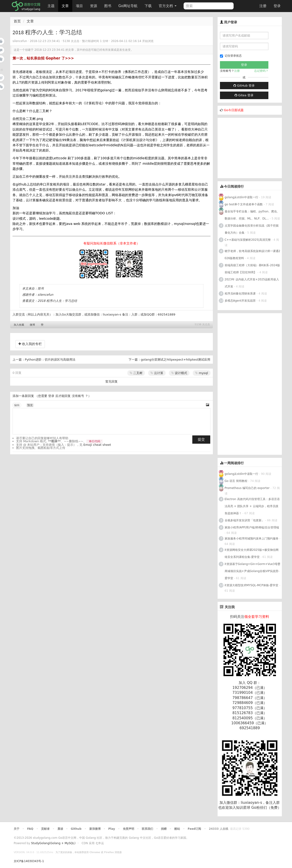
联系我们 (147, 829)
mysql (202, 373)
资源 (94, 6)
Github (76, 829)
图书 (108, 6)
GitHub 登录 (244, 86)
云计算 (157, 373)
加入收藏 (19, 325)
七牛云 (100, 843)
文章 (65, 6)
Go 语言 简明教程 (236, 481)
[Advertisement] (253, 147)
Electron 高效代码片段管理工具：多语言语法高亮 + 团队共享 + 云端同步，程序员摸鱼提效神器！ (252, 506)
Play (112, 829)
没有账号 (78, 396)
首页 (17, 21)
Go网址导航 (129, 5)
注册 (263, 6)
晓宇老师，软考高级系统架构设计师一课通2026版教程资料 (253, 255)
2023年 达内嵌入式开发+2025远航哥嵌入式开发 (252, 283)
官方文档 (168, 6)
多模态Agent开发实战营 (240, 301)
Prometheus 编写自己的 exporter (247, 488)
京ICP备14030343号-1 (29, 861)
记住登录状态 (231, 56)
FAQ (30, 829)
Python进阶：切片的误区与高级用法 (50, 360)
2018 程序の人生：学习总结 (57, 301)
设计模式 (179, 373)
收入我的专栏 (30, 344)
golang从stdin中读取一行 (241, 197)
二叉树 (136, 373)
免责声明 (129, 829)
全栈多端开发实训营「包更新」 (245, 520)
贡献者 (45, 829)
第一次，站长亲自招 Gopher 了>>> (43, 58)
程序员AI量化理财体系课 (240, 294)
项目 (79, 6)
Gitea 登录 (244, 95)
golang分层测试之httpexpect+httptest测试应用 (176, 360)
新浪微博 (95, 829)
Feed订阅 (195, 829)
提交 (201, 439)
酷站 (177, 829)
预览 (30, 405)
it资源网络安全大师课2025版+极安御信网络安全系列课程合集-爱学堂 (252, 553)
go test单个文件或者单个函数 (244, 204)
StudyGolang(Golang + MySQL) (53, 843)
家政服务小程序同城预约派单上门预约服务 (252, 539)
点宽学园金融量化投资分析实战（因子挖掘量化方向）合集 (252, 229)
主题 (51, 6)
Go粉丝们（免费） (266, 808)
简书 (41, 289)
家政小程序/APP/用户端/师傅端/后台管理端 (252, 527)
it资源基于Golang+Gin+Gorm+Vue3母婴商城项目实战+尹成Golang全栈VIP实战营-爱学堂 (253, 571)
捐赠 (164, 829)
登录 (277, 6)
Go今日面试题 (234, 110)
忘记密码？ (261, 71)
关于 (17, 829)
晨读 (60, 829)
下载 (148, 6)
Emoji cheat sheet (97, 445)
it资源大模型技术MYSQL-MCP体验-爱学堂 (252, 585)
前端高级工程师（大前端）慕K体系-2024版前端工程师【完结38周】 (252, 269)
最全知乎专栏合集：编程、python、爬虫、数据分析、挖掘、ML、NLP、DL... (252, 215)
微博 (32, 325)
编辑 (17, 405)
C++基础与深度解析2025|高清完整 (248, 240)
